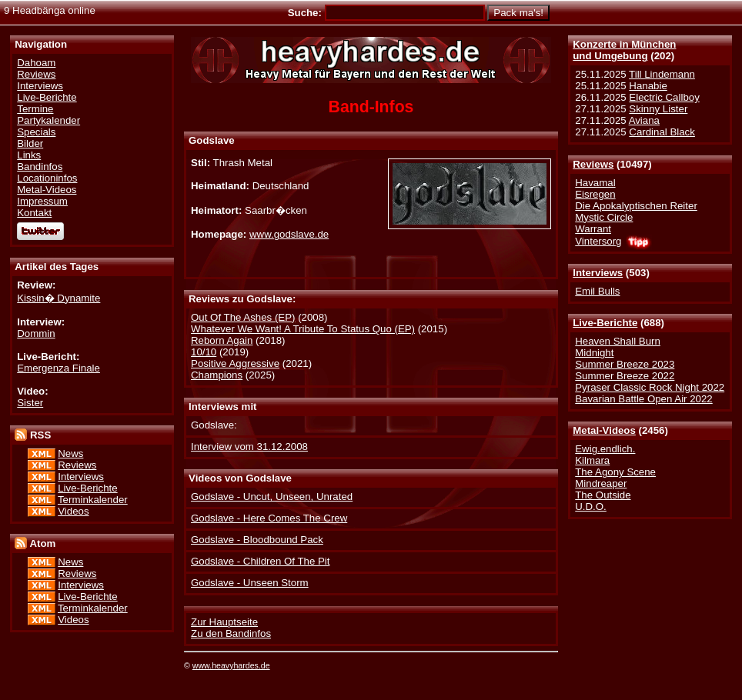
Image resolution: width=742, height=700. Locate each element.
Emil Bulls (597, 291)
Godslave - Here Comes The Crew (269, 518)
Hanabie (648, 86)
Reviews (593, 164)
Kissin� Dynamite (58, 298)
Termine (35, 109)
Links (29, 155)
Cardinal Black (662, 132)
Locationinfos (47, 178)
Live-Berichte (605, 323)
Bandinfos (40, 167)
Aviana (644, 120)
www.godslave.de (289, 234)
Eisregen (595, 194)
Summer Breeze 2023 (625, 364)
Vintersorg (598, 241)
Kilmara (592, 460)
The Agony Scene (615, 472)
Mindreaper (601, 483)
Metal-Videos (604, 430)
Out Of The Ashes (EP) (243, 317)
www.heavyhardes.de (231, 665)
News (70, 453)
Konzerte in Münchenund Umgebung (624, 50)
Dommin (36, 333)
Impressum (42, 201)
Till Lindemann (662, 74)
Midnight (594, 353)
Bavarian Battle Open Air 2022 (643, 399)
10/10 (204, 352)
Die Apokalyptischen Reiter (636, 206)
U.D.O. (591, 507)
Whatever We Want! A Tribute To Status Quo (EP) (303, 329)
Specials (36, 132)
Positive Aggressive (235, 363)
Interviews (598, 273)
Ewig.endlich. (605, 449)
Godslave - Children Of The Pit (260, 561)
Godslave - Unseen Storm (250, 583)
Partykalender (48, 120)
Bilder (30, 143)
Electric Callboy (664, 97)
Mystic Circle (604, 217)
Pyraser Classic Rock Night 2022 (650, 387)
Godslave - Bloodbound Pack (257, 540)
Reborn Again (222, 340)
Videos (73, 511)
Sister (30, 403)
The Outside (603, 495)
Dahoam (36, 63)
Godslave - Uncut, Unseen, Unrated (272, 497)
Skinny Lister (658, 109)
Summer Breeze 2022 (625, 376)
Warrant (593, 229)
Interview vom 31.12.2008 (249, 447)
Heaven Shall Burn (618, 341)
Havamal (595, 183)
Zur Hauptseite (224, 622)
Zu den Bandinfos (231, 633)
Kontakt (34, 213)
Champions (217, 375)
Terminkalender (93, 500)
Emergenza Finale (58, 368)
